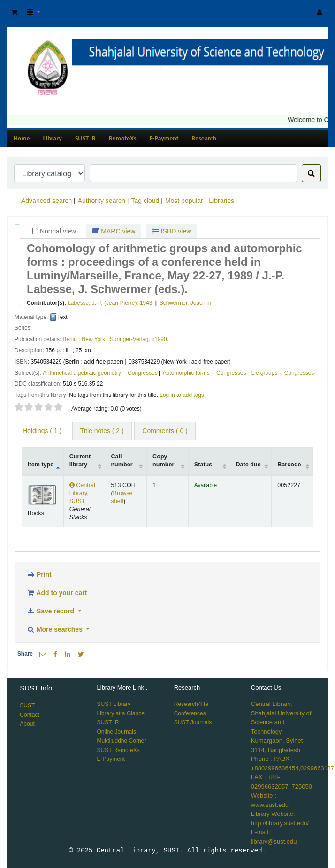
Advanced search (46, 201)
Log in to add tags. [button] (183, 395)
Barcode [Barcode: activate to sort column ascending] (289, 465)
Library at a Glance (121, 713)
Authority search (102, 201)
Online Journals (117, 732)
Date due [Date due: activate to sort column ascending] (248, 465)
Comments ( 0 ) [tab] (165, 431)
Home (22, 138)
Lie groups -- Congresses (283, 373)
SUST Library (114, 704)
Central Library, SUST (82, 493)
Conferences (190, 713)
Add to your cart (57, 593)
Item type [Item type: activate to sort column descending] (41, 465)
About (27, 724)
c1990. (160, 339)
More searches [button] (55, 629)
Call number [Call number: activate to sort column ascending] (122, 461)
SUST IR (85, 138)
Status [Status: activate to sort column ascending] (203, 465)
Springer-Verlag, (130, 339)
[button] (14, 12)
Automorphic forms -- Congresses (205, 373)
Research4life (191, 704)
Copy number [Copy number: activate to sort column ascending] (163, 461)
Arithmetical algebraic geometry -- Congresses (100, 373)
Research (204, 138)
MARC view (114, 231)
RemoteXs (123, 138)
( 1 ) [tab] (42, 431)
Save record (51, 611)
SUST (27, 705)
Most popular (184, 201)
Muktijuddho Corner (122, 741)
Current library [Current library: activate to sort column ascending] (80, 461)
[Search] (311, 173)
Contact (29, 715)
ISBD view (172, 231)
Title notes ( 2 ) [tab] (102, 431)
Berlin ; (71, 339)
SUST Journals (193, 722)
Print (39, 574)
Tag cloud (145, 201)
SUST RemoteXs (118, 750)
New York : (95, 339)
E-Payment (164, 138)
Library (53, 138)
